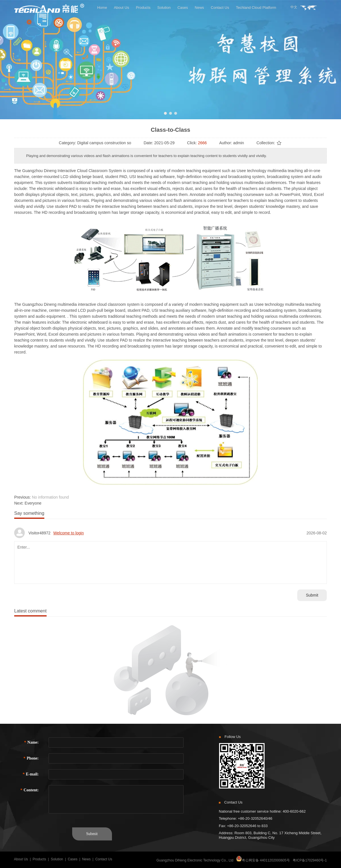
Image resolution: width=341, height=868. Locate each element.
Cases (72, 859)
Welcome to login (69, 533)
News (86, 859)
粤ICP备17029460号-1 (310, 860)
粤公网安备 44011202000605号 (266, 860)
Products (39, 859)
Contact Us (104, 859)
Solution (57, 859)
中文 (294, 7)
